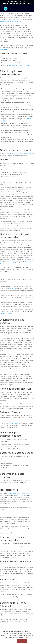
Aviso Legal (3, 49)
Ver (27, 637)
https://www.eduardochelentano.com (11, 22)
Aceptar (22, 641)
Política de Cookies (7, 314)
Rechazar (11, 641)
